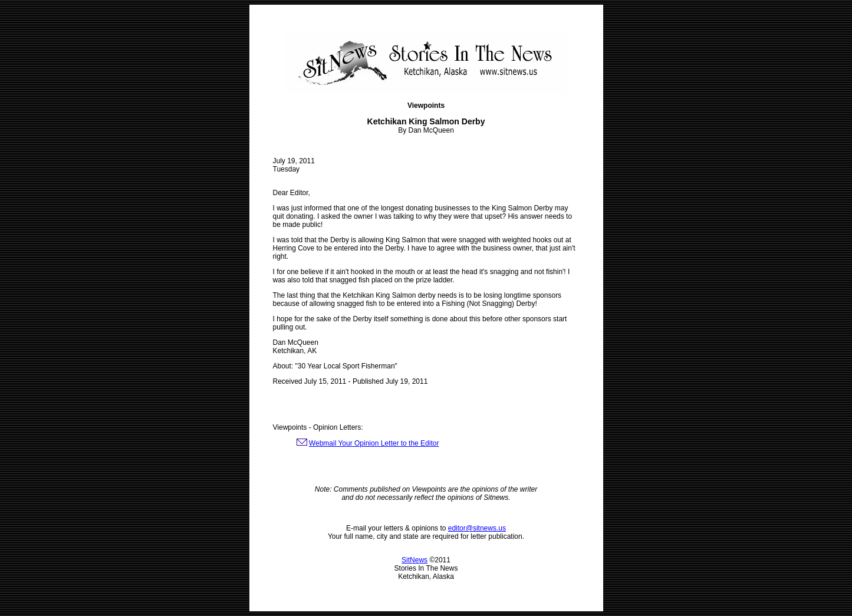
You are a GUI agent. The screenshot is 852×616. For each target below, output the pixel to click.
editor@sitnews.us (477, 528)
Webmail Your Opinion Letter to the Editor (374, 443)
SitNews (415, 560)
